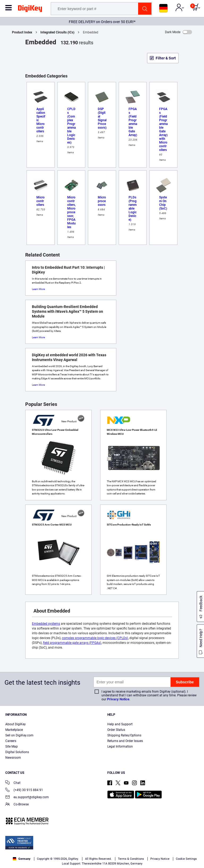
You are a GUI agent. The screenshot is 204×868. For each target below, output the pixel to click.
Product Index (22, 32)
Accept (96, 859)
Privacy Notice (118, 699)
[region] (102, 847)
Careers (11, 741)
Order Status (116, 730)
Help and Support (120, 724)
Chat (13, 783)
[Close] (195, 834)
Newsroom (13, 758)
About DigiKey (16, 724)
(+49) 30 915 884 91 (24, 790)
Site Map (12, 747)
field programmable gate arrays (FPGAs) (72, 643)
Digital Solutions (17, 752)
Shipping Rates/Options (124, 735)
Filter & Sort (166, 58)
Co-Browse (17, 805)
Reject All (133, 859)
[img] (30, 10)
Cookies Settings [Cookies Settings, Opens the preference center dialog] (59, 859)
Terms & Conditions (168, 843)
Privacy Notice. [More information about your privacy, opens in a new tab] (16, 849)
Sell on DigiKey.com (19, 735)
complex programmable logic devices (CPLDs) (95, 638)
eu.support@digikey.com (27, 798)
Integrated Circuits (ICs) (57, 32)
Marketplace (14, 730)
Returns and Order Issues (125, 741)
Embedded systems (46, 624)
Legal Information (120, 747)
